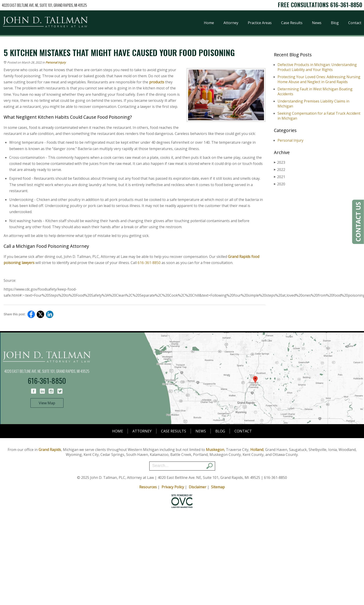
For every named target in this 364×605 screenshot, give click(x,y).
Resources (148, 487)
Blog (335, 23)
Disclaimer (198, 487)
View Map (47, 403)
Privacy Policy (173, 487)
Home (209, 23)
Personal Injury (56, 62)
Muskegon (215, 450)
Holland (257, 450)
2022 (280, 170)
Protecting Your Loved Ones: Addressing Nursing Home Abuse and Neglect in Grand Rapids (319, 79)
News (317, 23)
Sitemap (218, 487)
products (157, 82)
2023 (280, 162)
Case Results (292, 23)
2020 (280, 184)
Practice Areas (260, 23)
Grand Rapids (50, 450)
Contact (355, 23)
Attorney (231, 23)
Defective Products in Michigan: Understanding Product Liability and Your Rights (317, 67)
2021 (280, 177)
